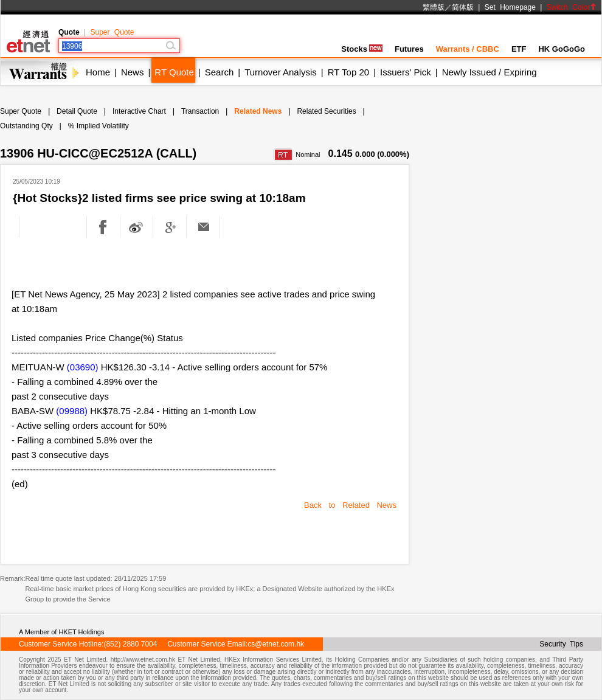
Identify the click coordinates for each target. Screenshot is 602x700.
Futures (409, 49)
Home (98, 72)
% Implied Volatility (99, 126)
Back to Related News (350, 505)
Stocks (362, 49)
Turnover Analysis (281, 72)
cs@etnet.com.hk (276, 644)
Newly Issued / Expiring (490, 72)
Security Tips (561, 644)
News (133, 72)
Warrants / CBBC (468, 49)
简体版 (463, 7)
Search (220, 72)
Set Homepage (510, 7)
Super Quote (112, 32)
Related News (258, 111)
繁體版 (434, 7)
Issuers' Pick (406, 72)
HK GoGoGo (562, 49)
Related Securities (326, 111)
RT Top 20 (348, 72)
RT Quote (174, 72)
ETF (519, 49)
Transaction (200, 111)
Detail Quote (77, 111)
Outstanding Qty (26, 126)
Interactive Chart (139, 111)
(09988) (72, 411)
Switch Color (572, 7)
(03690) (83, 367)
